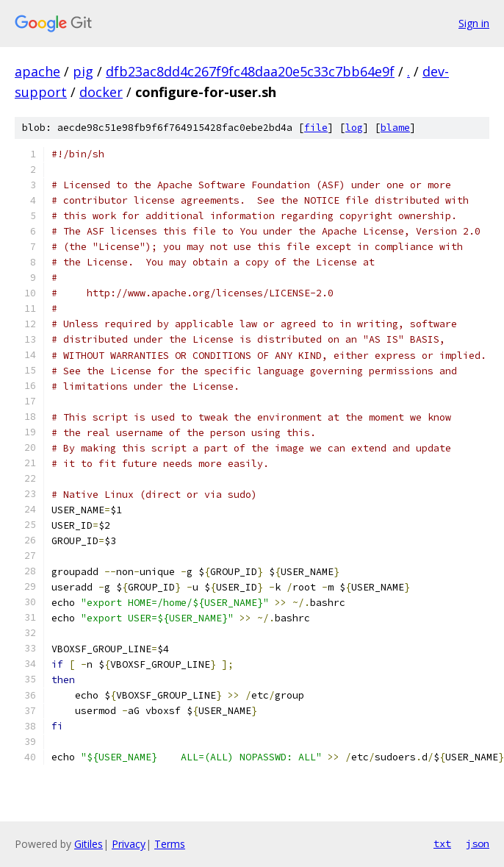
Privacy (129, 844)
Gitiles (89, 844)
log (354, 128)
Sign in (474, 23)
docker (101, 92)
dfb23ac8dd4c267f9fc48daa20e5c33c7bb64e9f (250, 71)
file (316, 128)
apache (37, 71)
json (478, 843)
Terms (170, 844)
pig (83, 71)
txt (442, 843)
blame (395, 128)
